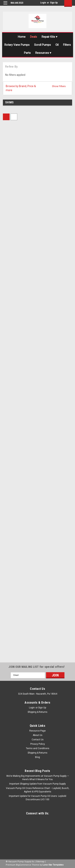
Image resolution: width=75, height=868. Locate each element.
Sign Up (54, 3)
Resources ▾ (43, 53)
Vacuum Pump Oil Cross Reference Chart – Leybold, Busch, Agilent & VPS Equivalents (38, 790)
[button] (37, 88)
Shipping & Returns (37, 712)
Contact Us (38, 740)
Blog (37, 757)
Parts (27, 53)
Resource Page (37, 731)
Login (43, 3)
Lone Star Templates (53, 865)
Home (22, 37)
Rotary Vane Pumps (17, 45)
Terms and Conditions (38, 748)
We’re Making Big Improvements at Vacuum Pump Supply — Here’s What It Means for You (38, 778)
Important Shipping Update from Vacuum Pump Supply (37, 784)
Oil (57, 45)
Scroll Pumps (42, 45)
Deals (34, 37)
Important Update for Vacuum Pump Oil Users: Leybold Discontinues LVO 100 (37, 798)
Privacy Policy (38, 744)
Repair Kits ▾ (49, 37)
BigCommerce (24, 865)
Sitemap (40, 862)
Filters (67, 45)
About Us (38, 735)
